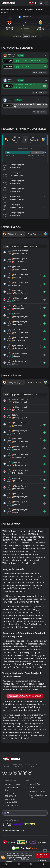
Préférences (42, 860)
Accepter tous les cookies (42, 855)
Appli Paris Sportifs (37, 791)
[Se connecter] (41, 3)
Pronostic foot (6, 865)
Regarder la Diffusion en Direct (25, 696)
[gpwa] (22, 842)
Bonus (44, 865)
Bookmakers (19, 865)
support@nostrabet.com (13, 831)
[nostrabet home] (12, 759)
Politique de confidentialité (11, 801)
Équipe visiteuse (31, 246)
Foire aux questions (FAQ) (13, 789)
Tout (6, 246)
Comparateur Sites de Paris (38, 796)
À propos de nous (12, 784)
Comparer (31, 865)
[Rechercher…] (36, 3)
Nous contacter (11, 806)
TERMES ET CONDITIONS (10, 795)
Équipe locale (16, 246)
